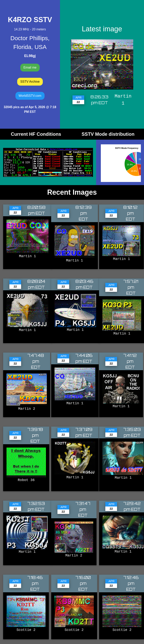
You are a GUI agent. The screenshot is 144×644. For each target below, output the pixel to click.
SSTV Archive (30, 82)
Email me (30, 67)
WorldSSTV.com (30, 96)
